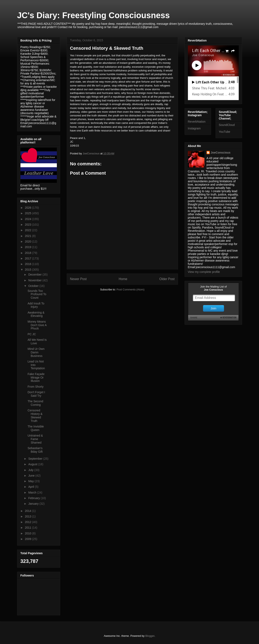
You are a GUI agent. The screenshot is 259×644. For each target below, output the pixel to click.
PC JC (32, 334)
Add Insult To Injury (36, 305)
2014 (28, 511)
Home (123, 279)
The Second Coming (35, 403)
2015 (28, 270)
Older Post (167, 279)
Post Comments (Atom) (131, 289)
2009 (28, 539)
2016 (28, 264)
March (33, 492)
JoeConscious (221, 153)
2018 (28, 253)
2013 (28, 516)
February (35, 498)
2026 (28, 208)
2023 (28, 225)
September (36, 459)
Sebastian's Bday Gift (35, 450)
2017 (28, 258)
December (35, 275)
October (34, 286)
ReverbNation (197, 122)
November (35, 280)
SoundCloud (227, 125)
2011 (28, 528)
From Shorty (35, 387)
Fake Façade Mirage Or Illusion (36, 378)
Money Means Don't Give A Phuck (37, 325)
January (34, 504)
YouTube (225, 132)
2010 (28, 533)
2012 (28, 522)
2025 (28, 213)
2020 (28, 241)
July (31, 470)
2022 (28, 230)
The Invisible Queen (36, 428)
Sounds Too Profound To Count (37, 294)
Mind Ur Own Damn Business (36, 352)
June (32, 476)
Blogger (150, 636)
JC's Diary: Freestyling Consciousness (94, 15)
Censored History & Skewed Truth (35, 416)
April (32, 487)
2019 (28, 247)
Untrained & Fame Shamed (35, 439)
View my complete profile (204, 272)
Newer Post (78, 279)
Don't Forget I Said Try (36, 394)
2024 (28, 219)
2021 (28, 236)
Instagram (194, 128)
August (33, 464)
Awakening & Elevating (36, 314)
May (31, 481)
